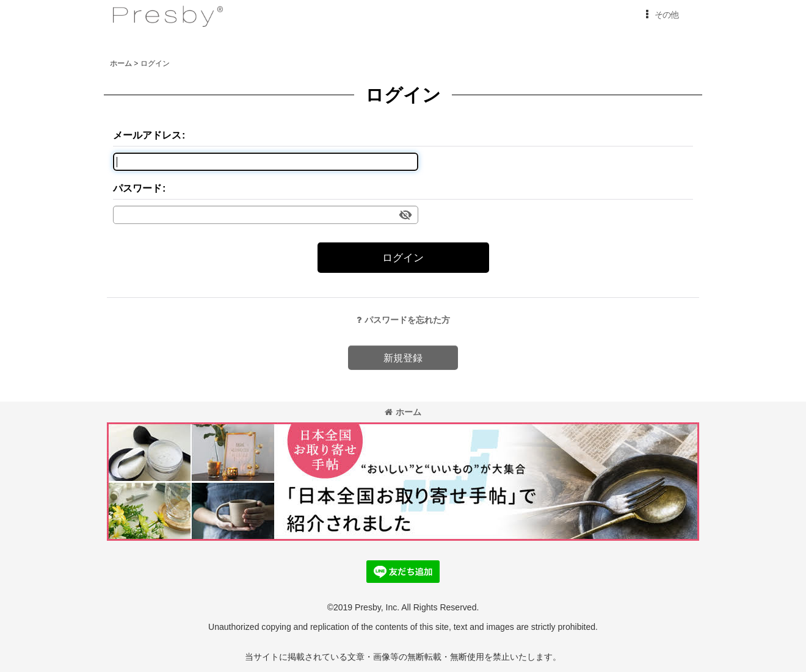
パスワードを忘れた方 (403, 320)
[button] (660, 15)
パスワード (137, 188)
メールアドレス (147, 135)
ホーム (403, 412)
